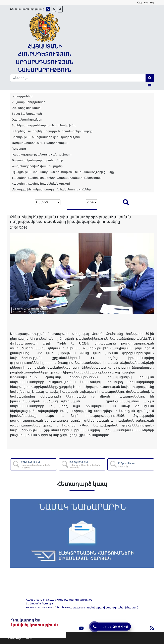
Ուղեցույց (19, 149)
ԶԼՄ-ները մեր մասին (27, 108)
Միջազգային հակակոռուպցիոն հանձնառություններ (51, 189)
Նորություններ (22, 96)
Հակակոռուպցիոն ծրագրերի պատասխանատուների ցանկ (57, 178)
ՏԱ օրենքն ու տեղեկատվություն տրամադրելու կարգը (52, 131)
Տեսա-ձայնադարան (27, 114)
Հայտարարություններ (29, 102)
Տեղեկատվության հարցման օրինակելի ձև (44, 125)
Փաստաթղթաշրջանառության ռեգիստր (42, 154)
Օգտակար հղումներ (27, 120)
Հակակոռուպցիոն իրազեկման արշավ (41, 184)
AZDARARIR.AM (39, 465)
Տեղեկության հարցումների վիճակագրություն (46, 137)
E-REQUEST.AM (87, 465)
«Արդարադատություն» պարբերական (40, 143)
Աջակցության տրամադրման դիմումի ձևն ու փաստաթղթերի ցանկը (63, 172)
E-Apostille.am (127, 465)
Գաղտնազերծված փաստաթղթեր (37, 166)
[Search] (78, 78)
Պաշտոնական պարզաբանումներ (37, 160)
